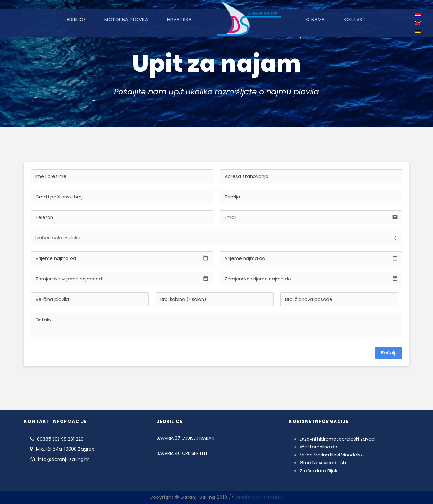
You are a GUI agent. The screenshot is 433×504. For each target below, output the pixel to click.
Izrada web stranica (260, 497)
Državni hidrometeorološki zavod (337, 439)
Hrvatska (180, 19)
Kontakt (355, 19)
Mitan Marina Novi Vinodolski (332, 455)
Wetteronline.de (319, 447)
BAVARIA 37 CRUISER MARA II (185, 438)
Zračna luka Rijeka (320, 471)
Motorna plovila (126, 19)
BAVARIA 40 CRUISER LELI (182, 453)
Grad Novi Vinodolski (323, 463)
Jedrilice (75, 19)
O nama (315, 19)
